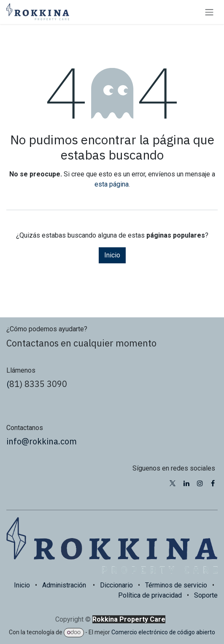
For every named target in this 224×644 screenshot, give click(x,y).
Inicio (112, 255)
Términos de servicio (176, 585)
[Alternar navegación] (209, 12)
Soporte (206, 595)
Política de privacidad (150, 595)
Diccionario (116, 585)
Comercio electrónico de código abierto (163, 632)
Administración (64, 585)
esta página (112, 184)
